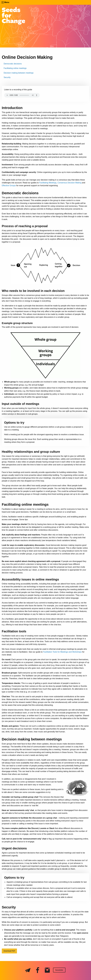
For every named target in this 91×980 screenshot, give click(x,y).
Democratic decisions (13, 64)
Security (7, 77)
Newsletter (59, 970)
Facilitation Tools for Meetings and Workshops (62, 652)
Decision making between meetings (19, 73)
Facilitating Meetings (48, 183)
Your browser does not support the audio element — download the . (22, 96)
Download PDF (9, 951)
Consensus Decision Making (70, 183)
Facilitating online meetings (15, 68)
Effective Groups (9, 186)
